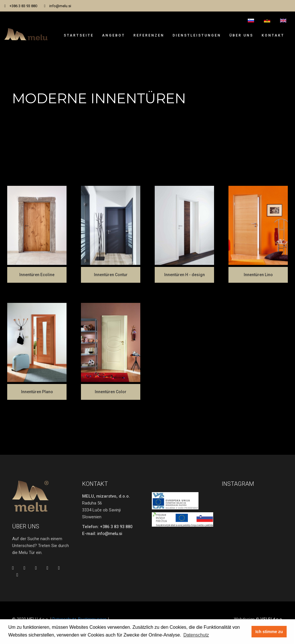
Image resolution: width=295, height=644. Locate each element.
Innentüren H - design (185, 275)
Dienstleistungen (197, 35)
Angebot (114, 35)
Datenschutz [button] (196, 635)
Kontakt (273, 35)
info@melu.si (60, 6)
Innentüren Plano (37, 392)
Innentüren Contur (111, 275)
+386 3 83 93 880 (23, 6)
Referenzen (149, 35)
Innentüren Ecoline (37, 275)
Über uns (241, 35)
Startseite (79, 35)
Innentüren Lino (258, 275)
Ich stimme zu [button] (269, 632)
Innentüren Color (111, 392)
